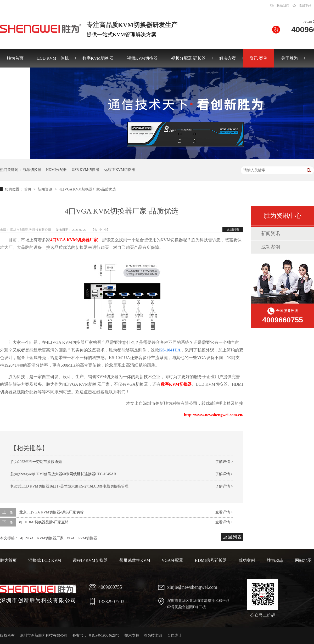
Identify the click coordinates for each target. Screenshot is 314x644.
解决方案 (228, 58)
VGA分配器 (173, 560)
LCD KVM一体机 (53, 58)
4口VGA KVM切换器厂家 (74, 240)
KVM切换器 (87, 538)
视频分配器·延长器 (188, 58)
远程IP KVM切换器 (120, 170)
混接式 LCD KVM (45, 560)
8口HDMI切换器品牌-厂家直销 (44, 522)
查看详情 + (224, 512)
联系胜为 (15, 77)
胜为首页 (15, 58)
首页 (28, 189)
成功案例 (271, 247)
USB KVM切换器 (85, 170)
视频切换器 (32, 170)
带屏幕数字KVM (135, 560)
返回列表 (233, 229)
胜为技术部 (153, 635)
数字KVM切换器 (98, 58)
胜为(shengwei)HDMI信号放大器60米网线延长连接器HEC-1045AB (63, 474)
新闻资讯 (46, 189)
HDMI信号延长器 (211, 560)
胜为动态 (275, 560)
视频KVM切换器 (142, 58)
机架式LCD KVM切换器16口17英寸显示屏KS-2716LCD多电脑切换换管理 (69, 486)
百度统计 (175, 635)
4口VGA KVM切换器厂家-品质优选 (87, 189)
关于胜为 (289, 58)
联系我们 (283, 5)
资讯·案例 (259, 58)
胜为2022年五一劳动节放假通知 (36, 462)
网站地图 (303, 560)
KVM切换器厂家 (50, 538)
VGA (71, 538)
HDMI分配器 (56, 170)
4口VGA (27, 538)
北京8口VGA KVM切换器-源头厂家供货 (51, 512)
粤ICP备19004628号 (104, 635)
